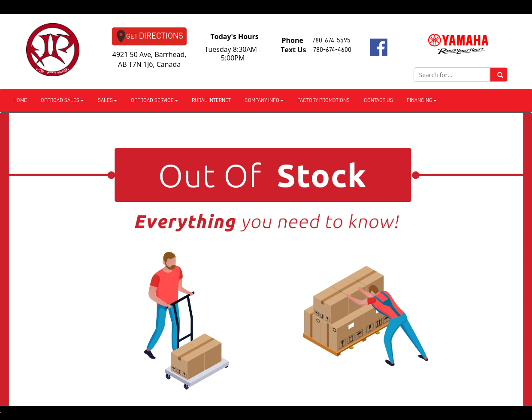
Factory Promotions (323, 100)
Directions (150, 36)
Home (20, 100)
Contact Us (378, 100)
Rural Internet (211, 100)
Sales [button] (107, 100)
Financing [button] (422, 100)
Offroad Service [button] (154, 100)
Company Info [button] (264, 100)
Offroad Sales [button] (62, 100)
